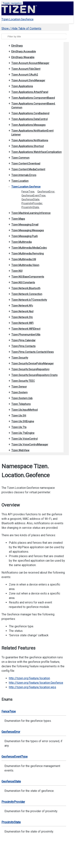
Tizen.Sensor (19, 387)
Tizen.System (19, 392)
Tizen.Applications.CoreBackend (30, 113)
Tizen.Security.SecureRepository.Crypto (34, 375)
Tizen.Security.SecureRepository (30, 369)
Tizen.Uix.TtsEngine (23, 433)
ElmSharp (17, 46)
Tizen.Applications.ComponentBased (33, 98)
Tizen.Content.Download (26, 164)
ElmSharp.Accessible (24, 52)
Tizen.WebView (20, 450)
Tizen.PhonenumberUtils (26, 335)
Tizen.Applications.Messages (28, 125)
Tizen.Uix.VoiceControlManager (30, 445)
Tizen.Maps (18, 219)
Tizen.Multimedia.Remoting (27, 254)
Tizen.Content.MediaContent (28, 169)
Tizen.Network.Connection (27, 294)
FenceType (28, 192)
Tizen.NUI (17, 271)
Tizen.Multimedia (21, 242)
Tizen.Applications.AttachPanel (30, 92)
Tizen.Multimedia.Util (24, 259)
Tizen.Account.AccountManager (30, 63)
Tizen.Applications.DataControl (29, 119)
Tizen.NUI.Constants (23, 282)
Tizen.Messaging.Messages (28, 230)
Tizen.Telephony (21, 404)
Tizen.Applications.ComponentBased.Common (33, 106)
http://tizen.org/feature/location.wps (32, 687)
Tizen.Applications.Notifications (30, 140)
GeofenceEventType (34, 195)
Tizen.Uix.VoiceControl (24, 439)
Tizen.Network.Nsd (22, 311)
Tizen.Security (20, 358)
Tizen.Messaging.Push (25, 236)
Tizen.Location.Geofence (17, 19)
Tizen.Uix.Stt (19, 416)
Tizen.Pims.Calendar (23, 340)
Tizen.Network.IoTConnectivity (29, 300)
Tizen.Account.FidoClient (26, 69)
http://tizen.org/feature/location (29, 678)
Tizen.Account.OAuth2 (25, 75)
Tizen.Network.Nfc (22, 306)
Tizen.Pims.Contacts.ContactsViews (32, 352)
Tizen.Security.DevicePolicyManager (32, 364)
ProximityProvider (32, 203)
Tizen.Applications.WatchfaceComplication (36, 152)
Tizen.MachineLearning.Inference (31, 213)
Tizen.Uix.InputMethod (24, 410)
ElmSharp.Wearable (23, 57)
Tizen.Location (20, 181)
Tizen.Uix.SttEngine (23, 421)
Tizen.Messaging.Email (25, 225)
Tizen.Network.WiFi (22, 323)
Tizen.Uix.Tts (19, 427)
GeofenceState (30, 199)
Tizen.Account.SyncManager (28, 80)
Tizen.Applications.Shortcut (27, 146)
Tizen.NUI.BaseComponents (28, 277)
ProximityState (30, 207)
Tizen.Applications (22, 86)
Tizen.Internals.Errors (24, 175)
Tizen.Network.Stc (22, 317)
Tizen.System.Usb (22, 398)
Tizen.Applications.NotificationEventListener (32, 133)
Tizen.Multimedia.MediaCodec (29, 248)
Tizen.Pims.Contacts (23, 346)
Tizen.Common (20, 158)
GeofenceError (46, 192)
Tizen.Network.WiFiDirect (26, 329)
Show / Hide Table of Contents (21, 28)
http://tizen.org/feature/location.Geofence (36, 683)
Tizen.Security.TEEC (23, 381)
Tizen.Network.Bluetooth (26, 288)
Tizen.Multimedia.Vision (25, 265)
